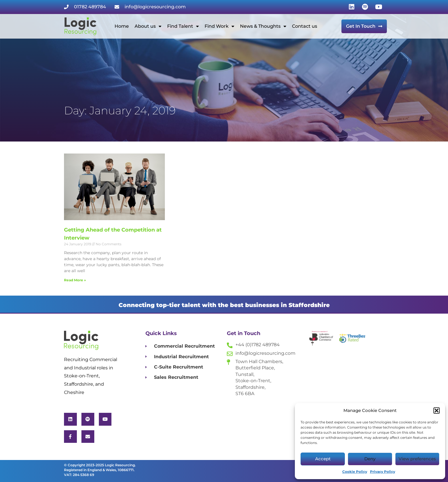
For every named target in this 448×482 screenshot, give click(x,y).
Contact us (305, 26)
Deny (370, 459)
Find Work (219, 26)
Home (122, 26)
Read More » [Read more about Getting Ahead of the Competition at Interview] (75, 280)
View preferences (417, 459)
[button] (437, 411)
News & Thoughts (263, 26)
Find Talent (183, 26)
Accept (323, 459)
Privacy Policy (383, 472)
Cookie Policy (355, 472)
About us (148, 26)
